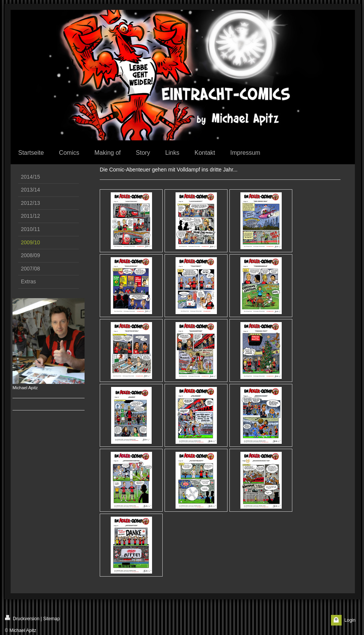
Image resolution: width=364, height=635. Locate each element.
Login (350, 620)
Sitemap (52, 619)
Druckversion (22, 618)
